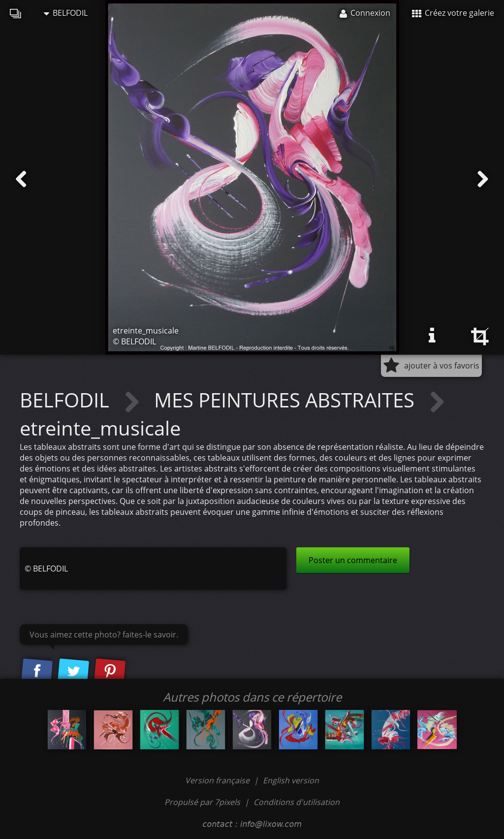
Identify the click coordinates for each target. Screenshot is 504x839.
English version (291, 780)
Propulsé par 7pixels (202, 802)
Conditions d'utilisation (297, 802)
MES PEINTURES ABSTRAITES (287, 400)
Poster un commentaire (353, 560)
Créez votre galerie (453, 13)
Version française (218, 780)
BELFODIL (66, 13)
